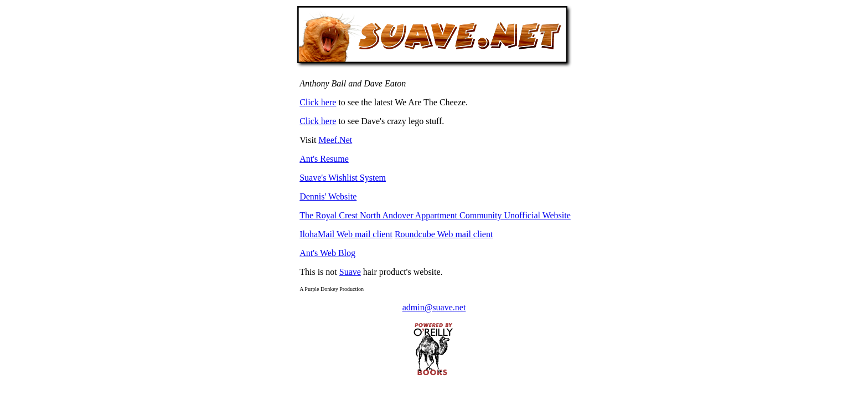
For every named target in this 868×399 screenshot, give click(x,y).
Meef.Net (335, 140)
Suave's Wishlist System (343, 178)
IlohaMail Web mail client (346, 234)
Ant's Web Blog (327, 253)
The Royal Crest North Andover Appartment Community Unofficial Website (435, 215)
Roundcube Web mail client (444, 234)
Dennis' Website (328, 196)
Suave (350, 272)
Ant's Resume (324, 159)
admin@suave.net (434, 307)
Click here (318, 102)
